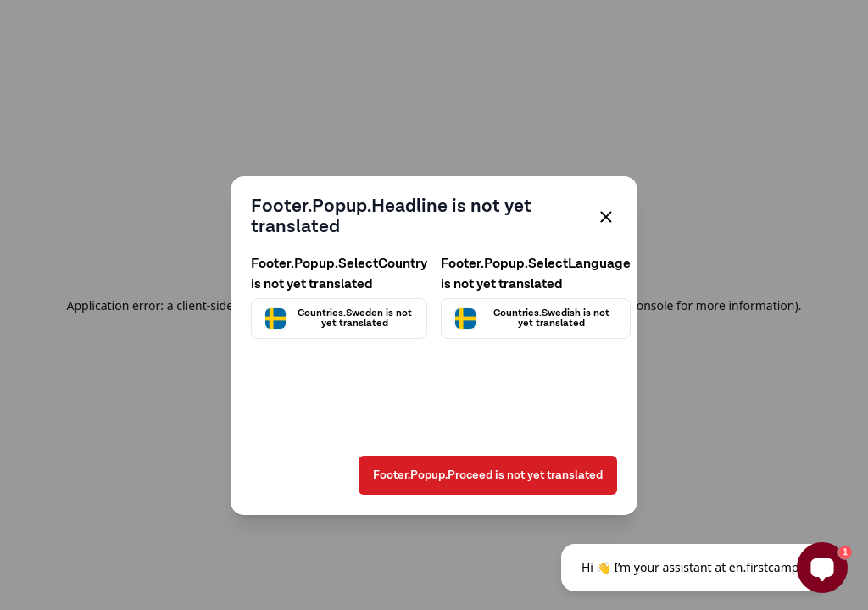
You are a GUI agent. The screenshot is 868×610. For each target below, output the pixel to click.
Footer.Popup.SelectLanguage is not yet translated (536, 274)
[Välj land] (339, 319)
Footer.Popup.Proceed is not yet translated (488, 475)
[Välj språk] (536, 319)
